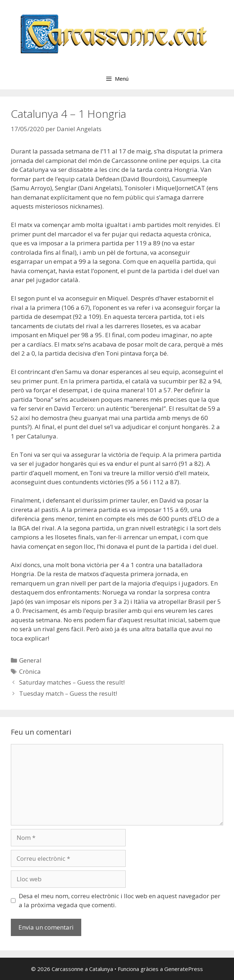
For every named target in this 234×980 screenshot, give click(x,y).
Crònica (30, 671)
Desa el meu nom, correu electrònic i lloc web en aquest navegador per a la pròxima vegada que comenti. (120, 901)
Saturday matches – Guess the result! (72, 682)
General (30, 660)
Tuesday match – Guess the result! (68, 693)
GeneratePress (184, 969)
